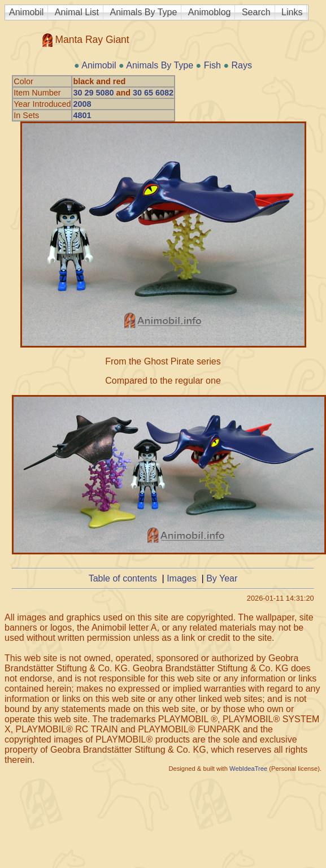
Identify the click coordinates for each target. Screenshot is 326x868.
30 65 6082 (153, 93)
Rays (242, 65)
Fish (212, 65)
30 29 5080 (93, 93)
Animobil (26, 12)
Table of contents (123, 578)
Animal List (77, 12)
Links (292, 12)
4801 (82, 115)
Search (256, 12)
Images (181, 578)
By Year (222, 578)
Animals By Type (144, 12)
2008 (82, 104)
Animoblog (210, 12)
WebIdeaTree (248, 769)
